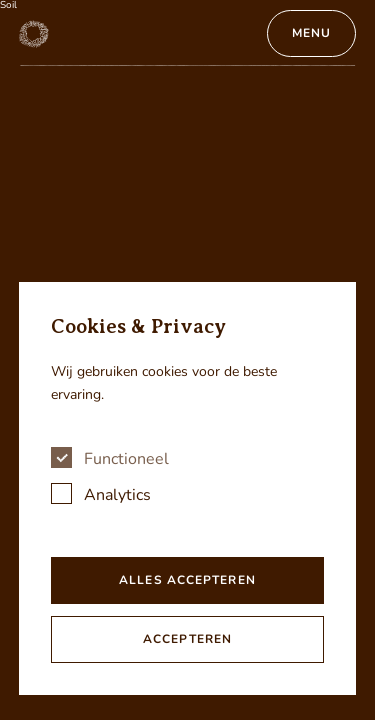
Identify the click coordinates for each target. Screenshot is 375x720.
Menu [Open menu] (311, 33)
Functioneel (126, 459)
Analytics (117, 495)
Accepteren (187, 639)
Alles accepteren (187, 580)
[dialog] (188, 488)
